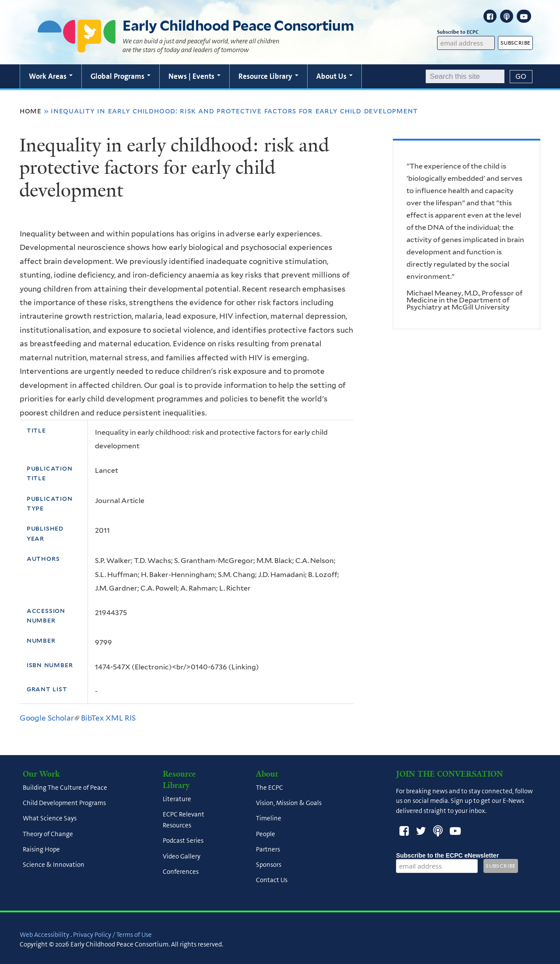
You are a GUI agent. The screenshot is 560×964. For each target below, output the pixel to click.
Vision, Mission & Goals (289, 803)
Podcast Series (183, 841)
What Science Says (50, 819)
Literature (177, 799)
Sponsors (269, 865)
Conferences (181, 872)
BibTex (92, 718)
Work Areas (51, 76)
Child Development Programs (64, 803)
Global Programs (121, 76)
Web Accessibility (44, 935)
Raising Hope (41, 849)
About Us (334, 76)
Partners (268, 849)
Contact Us (272, 880)
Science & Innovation (54, 865)
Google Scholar (49, 718)
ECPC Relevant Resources (184, 820)
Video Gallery (182, 856)
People (266, 834)
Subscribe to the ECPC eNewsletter (447, 855)
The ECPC (269, 788)
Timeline (269, 819)
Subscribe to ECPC (466, 32)
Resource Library (268, 76)
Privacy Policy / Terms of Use (112, 935)
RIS (130, 718)
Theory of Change (48, 834)
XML (114, 718)
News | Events (194, 76)
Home (31, 111)
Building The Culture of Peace (65, 788)
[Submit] (521, 77)
